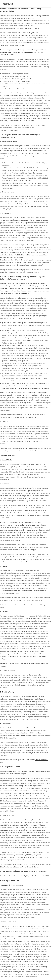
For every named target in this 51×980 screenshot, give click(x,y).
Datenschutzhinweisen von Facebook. (15, 562)
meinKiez (8, 4)
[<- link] (8, 455)
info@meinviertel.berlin (11, 28)
